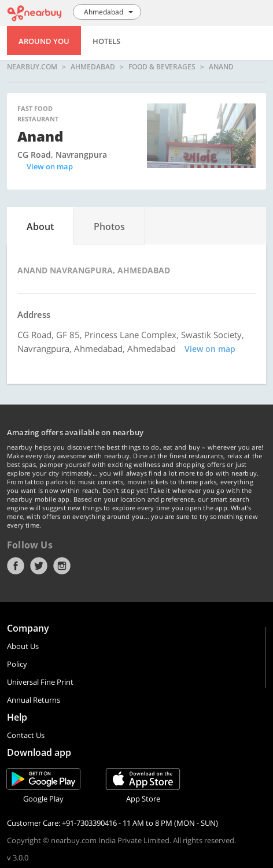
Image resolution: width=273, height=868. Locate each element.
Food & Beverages (162, 67)
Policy (17, 664)
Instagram (62, 566)
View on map (50, 166)
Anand (221, 67)
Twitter (39, 566)
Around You (44, 41)
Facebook (16, 566)
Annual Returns (34, 700)
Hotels (106, 41)
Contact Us (26, 735)
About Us (23, 646)
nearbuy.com (32, 67)
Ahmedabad (93, 67)
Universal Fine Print (40, 682)
